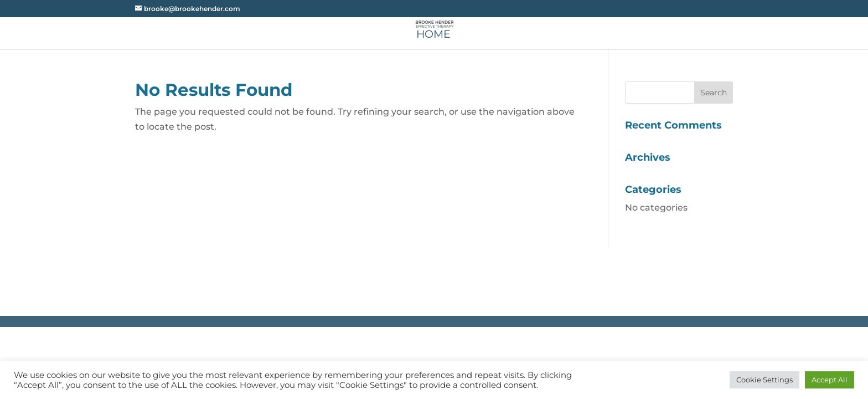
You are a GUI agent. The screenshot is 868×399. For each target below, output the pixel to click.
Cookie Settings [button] (764, 380)
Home (433, 35)
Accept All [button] (830, 380)
